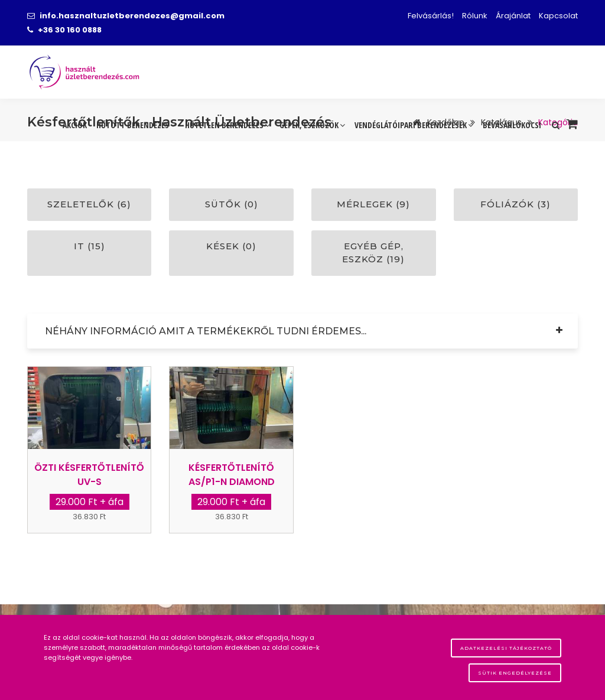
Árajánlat (513, 16)
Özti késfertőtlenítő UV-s (89, 475)
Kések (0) (231, 246)
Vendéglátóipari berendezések (414, 125)
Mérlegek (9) (373, 204)
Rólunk (475, 16)
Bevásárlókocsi (512, 125)
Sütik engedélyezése (515, 673)
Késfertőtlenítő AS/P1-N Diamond (232, 475)
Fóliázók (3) (515, 204)
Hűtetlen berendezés (227, 125)
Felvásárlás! (431, 16)
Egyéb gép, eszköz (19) (373, 253)
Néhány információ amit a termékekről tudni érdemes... (206, 331)
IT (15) (90, 246)
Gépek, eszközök (312, 125)
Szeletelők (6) (89, 204)
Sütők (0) (232, 204)
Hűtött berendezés (136, 125)
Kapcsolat (558, 16)
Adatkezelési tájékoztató (506, 648)
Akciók (75, 125)
